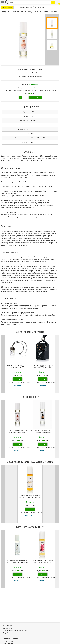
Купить (37, 97)
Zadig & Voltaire (36, 76)
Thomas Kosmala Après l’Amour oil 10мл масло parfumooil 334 (17, 561)
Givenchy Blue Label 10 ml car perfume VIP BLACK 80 (43, 366)
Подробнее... (17, 385)
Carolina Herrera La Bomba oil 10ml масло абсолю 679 (42, 561)
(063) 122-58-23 (7, 628)
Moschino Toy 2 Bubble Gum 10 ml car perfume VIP (17, 366)
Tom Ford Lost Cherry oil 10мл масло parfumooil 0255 (17, 431)
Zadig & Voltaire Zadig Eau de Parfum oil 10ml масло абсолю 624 (30, 497)
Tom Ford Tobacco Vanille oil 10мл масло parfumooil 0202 (42, 431)
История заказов (8, 641)
